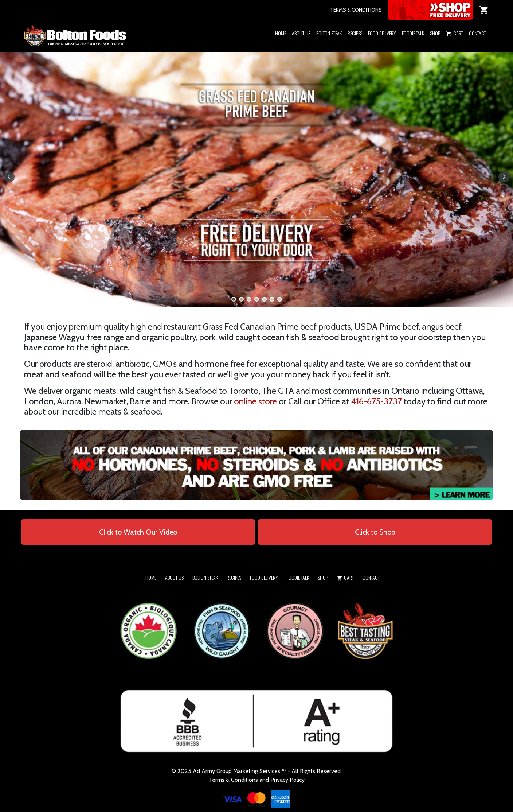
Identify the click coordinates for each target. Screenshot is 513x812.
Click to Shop (375, 532)
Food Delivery (382, 33)
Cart (455, 33)
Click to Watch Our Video (138, 532)
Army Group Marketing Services (241, 771)
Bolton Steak (329, 33)
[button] (435, 43)
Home (281, 33)
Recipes (355, 33)
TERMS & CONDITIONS (356, 10)
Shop (435, 33)
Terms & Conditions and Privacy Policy (257, 780)
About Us (301, 33)
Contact (477, 33)
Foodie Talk (413, 33)
